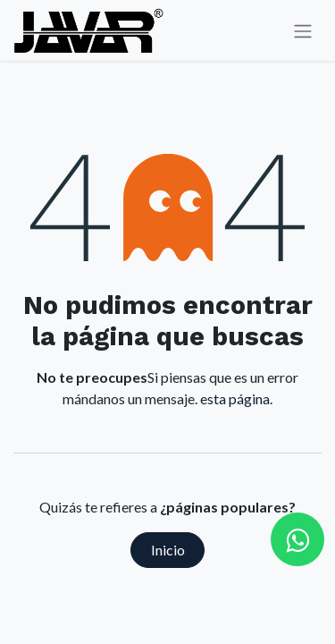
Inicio (168, 550)
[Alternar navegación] (303, 31)
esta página (235, 398)
